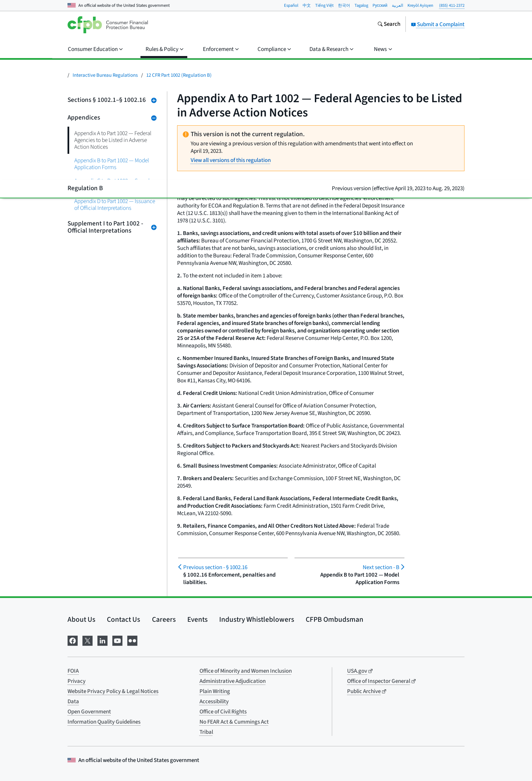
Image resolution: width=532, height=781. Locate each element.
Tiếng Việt (324, 5)
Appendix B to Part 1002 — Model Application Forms (112, 164)
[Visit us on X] (88, 640)
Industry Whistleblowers (257, 619)
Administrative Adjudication (233, 681)
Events (197, 619)
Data (73, 702)
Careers (164, 619)
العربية (397, 5)
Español (291, 5)
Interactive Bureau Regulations (105, 75)
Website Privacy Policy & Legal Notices (113, 691)
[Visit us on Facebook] (73, 640)
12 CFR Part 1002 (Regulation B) (179, 75)
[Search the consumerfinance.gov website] (389, 25)
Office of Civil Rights (223, 712)
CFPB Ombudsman (335, 619)
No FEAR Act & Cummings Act (234, 722)
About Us (81, 619)
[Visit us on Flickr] (132, 640)
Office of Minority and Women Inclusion (246, 671)
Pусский (380, 5)
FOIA (73, 671)
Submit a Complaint (438, 24)
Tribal (206, 732)
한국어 (344, 5)
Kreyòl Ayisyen (420, 5)
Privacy (77, 681)
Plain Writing (215, 691)
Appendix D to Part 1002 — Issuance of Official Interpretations (115, 205)
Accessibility (214, 702)
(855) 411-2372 (452, 5)
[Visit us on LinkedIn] (102, 640)
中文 (307, 5)
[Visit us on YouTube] (117, 640)
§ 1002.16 (215, 567)
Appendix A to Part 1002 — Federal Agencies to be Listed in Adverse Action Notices (113, 140)
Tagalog (361, 5)
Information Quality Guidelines (104, 722)
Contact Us (123, 619)
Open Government (89, 712)
